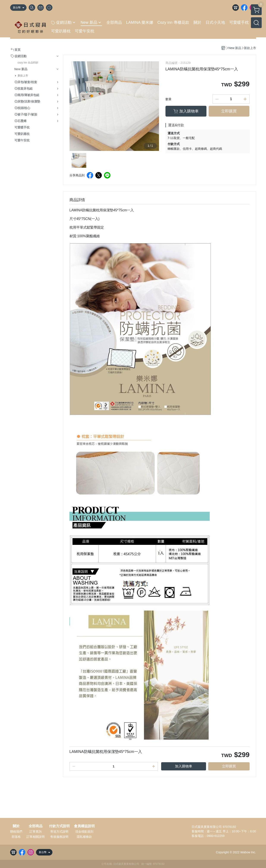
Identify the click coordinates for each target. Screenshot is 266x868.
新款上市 (23, 76)
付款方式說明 (59, 826)
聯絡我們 (16, 832)
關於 (16, 826)
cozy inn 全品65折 (28, 63)
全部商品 (36, 826)
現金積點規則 (84, 832)
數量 (168, 99)
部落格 (16, 837)
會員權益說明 (84, 826)
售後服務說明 (59, 837)
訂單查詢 (36, 832)
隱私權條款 (84, 837)
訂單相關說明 (36, 837)
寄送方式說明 (59, 832)
